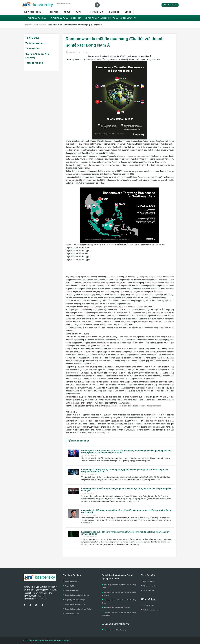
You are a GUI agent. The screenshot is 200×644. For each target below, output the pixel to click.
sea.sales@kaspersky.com (150, 406)
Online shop (114, 12)
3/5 (126, 277)
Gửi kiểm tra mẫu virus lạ (152, 610)
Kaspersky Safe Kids (72, 614)
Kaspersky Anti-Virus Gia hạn (75, 600)
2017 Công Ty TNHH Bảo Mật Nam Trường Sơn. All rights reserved (47, 640)
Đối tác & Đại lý (97, 12)
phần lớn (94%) (94, 307)
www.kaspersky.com (101, 433)
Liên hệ (128, 12)
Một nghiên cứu (138, 295)
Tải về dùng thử (148, 590)
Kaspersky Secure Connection (75, 604)
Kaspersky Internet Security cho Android (79, 609)
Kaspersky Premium (72, 590)
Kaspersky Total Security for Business (117, 608)
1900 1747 (43, 599)
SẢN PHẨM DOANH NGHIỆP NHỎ (66, 18)
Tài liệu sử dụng (149, 605)
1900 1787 (41, 596)
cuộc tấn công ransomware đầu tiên (134, 156)
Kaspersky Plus (70, 586)
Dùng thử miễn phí (170, 5)
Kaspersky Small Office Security (115, 630)
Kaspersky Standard (72, 581)
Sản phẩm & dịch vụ (34, 12)
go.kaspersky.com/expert (117, 406)
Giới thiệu (54, 12)
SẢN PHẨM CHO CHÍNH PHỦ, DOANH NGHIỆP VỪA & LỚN (111, 18)
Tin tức (67, 12)
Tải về (78, 12)
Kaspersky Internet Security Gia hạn (77, 595)
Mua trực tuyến (148, 581)
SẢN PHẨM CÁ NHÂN (36, 18)
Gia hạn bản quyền (150, 586)
